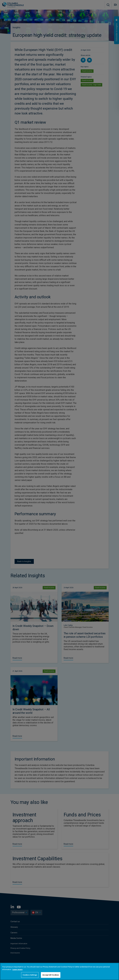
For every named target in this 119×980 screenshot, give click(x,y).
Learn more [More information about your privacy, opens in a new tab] (17, 969)
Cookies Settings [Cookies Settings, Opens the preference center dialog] (30, 975)
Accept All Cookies (51, 975)
